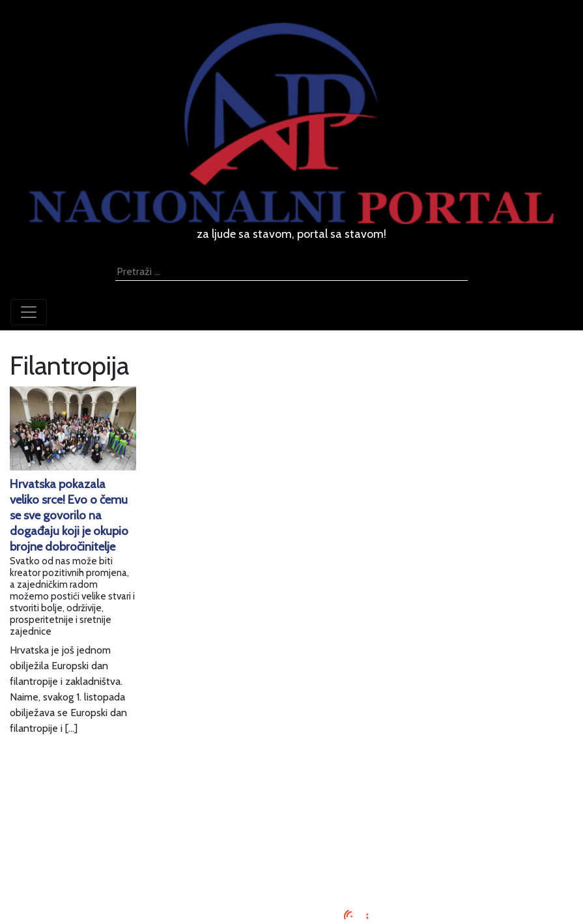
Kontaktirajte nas (291, 859)
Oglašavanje (292, 812)
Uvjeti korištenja (292, 827)
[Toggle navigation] (29, 312)
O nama (292, 843)
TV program (291, 874)
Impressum (291, 796)
